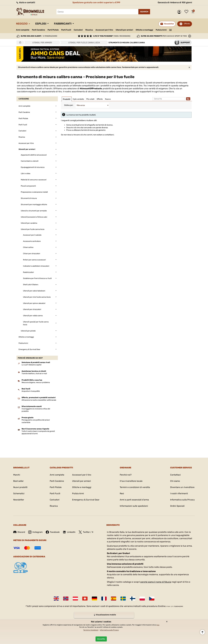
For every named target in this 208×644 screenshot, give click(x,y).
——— (171, 30)
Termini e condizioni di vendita (135, 487)
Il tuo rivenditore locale (131, 481)
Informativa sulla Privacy (182, 500)
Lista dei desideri (187, 12)
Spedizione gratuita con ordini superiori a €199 (96, 2)
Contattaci (175, 475)
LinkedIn (69, 532)
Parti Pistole (53, 30)
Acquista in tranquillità (31, 391)
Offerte (187, 24)
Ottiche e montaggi (144, 30)
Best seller (18, 481)
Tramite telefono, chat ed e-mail (34, 374)
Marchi (17, 475)
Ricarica (89, 30)
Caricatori (78, 30)
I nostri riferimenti (179, 493)
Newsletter (19, 500)
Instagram (35, 532)
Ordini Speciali (177, 506)
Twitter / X (86, 532)
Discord (19, 532)
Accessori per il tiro (104, 30)
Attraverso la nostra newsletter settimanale (39, 400)
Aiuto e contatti (26, 2)
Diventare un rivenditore (182, 487)
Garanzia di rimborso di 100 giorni (175, 2)
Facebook (53, 532)
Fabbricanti (63, 24)
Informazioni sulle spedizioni (134, 506)
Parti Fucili (66, 30)
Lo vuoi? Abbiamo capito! (32, 365)
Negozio (22, 24)
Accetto (101, 639)
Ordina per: (69, 105)
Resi (122, 493)
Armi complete (23, 30)
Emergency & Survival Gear (86, 500)
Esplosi (41, 24)
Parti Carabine (38, 30)
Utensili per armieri (124, 30)
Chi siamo (175, 481)
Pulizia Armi (161, 30)
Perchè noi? (126, 475)
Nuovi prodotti (20, 487)
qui (158, 625)
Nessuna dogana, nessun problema (36, 382)
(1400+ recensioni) (112, 36)
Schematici (19, 493)
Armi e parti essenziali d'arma (134, 500)
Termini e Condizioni (91, 630)
